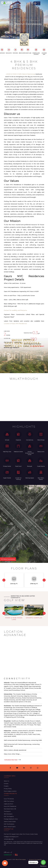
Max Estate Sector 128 (10, 809)
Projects (6, 786)
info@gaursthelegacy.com (11, 837)
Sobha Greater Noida (10, 821)
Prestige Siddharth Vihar (11, 819)
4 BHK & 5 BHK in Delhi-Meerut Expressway (21, 74)
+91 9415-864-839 (9, 839)
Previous (4, 580)
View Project (24, 30)
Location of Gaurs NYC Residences (15, 324)
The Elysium (7, 811)
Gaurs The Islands (9, 799)
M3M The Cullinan (9, 801)
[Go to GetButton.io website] (43, 866)
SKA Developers (8, 814)
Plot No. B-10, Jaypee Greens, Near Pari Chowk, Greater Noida (21, 834)
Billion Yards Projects (10, 827)
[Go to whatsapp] (43, 862)
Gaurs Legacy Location (10, 791)
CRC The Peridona (9, 824)
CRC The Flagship (9, 816)
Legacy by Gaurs (8, 804)
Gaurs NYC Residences (24, 17)
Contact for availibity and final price (15, 310)
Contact (6, 784)
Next (44, 580)
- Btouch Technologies (20, 859)
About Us (6, 781)
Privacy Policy (8, 789)
